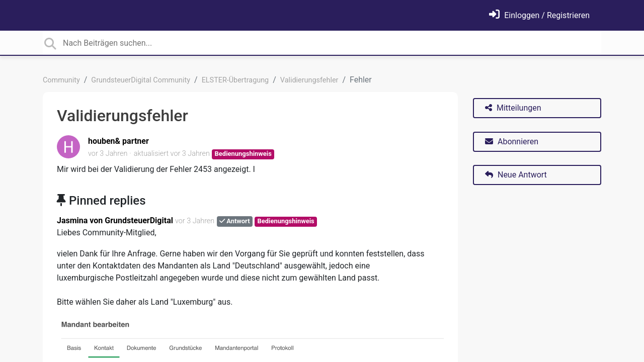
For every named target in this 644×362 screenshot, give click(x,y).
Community (61, 80)
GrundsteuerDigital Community (141, 80)
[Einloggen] (539, 15)
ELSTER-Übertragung (235, 80)
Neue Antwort (516, 175)
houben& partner (118, 141)
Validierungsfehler (309, 80)
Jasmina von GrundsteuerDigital (115, 220)
